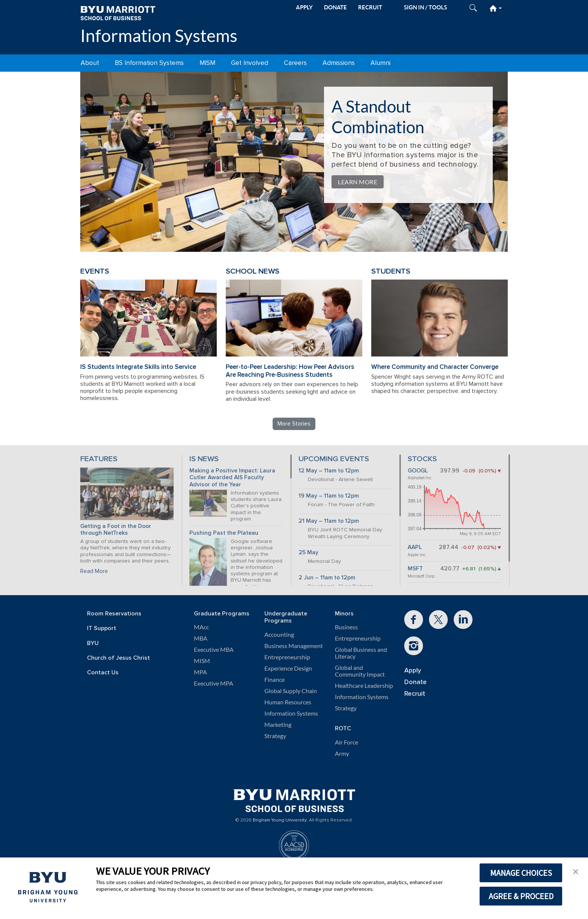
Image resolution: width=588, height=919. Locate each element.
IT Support (102, 628)
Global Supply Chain (291, 691)
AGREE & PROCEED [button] (521, 896)
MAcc (201, 627)
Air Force (346, 742)
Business (346, 627)
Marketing (278, 725)
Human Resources (288, 702)
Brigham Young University (280, 820)
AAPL (415, 547)
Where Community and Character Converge (435, 367)
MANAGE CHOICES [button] (521, 873)
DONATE (335, 7)
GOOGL (418, 471)
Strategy (275, 736)
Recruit (415, 694)
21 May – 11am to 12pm (329, 521)
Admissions (339, 63)
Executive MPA (214, 683)
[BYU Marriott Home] (118, 13)
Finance (274, 680)
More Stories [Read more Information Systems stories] (294, 424)
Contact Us (103, 673)
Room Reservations (114, 614)
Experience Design (288, 668)
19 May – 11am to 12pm (329, 496)
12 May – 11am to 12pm (329, 471)
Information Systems (159, 35)
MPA (200, 672)
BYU (93, 643)
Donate (415, 682)
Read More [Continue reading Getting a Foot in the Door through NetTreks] (94, 571)
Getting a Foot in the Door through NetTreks (116, 530)
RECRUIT (370, 7)
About (90, 63)
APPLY (304, 7)
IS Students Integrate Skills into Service (138, 367)
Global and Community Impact (360, 671)
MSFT (415, 569)
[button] (576, 871)
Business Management (294, 646)
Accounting (279, 635)
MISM (207, 63)
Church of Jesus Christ (118, 658)
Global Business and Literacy (361, 653)
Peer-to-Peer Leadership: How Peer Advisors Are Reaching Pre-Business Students (290, 371)
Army (342, 754)
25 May (308, 553)
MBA (201, 638)
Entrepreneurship (287, 657)
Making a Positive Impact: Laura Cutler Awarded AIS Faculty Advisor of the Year (232, 478)
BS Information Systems (149, 63)
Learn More (358, 182)
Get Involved (250, 63)
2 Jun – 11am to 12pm (327, 578)
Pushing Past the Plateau (224, 533)
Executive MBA (214, 650)
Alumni (380, 63)
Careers (295, 63)
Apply (413, 670)
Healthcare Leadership (364, 686)
